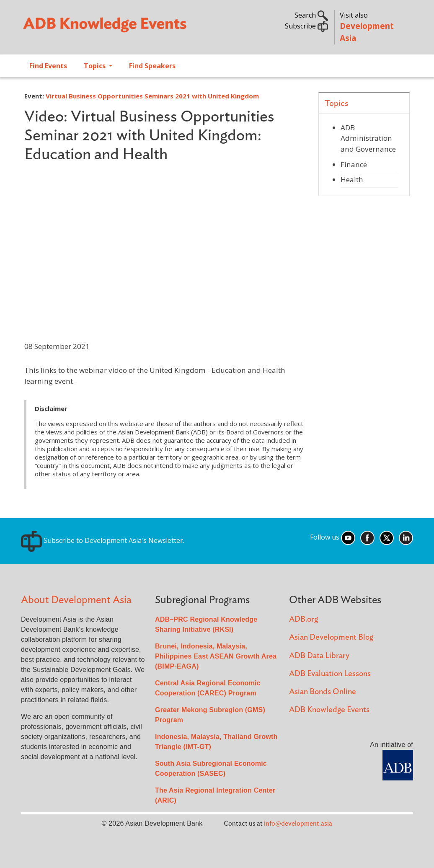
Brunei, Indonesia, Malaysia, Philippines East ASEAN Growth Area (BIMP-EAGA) (216, 656)
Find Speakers (152, 66)
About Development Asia (76, 600)
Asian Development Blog (331, 637)
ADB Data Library (319, 656)
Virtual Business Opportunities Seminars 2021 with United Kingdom (152, 96)
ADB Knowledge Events (329, 710)
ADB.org (304, 619)
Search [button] (311, 15)
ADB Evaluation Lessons (330, 674)
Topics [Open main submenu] (96, 66)
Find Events (48, 66)
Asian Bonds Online (323, 692)
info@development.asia (298, 824)
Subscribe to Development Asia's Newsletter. (103, 540)
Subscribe (306, 26)
